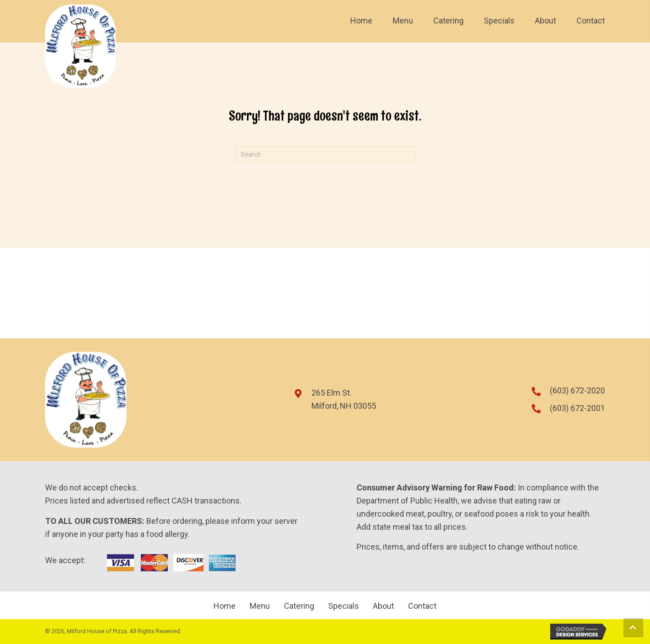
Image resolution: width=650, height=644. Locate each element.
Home (225, 606)
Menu (260, 606)
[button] (633, 628)
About (383, 606)
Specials (344, 606)
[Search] (325, 154)
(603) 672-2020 (577, 390)
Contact (422, 606)
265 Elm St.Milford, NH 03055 (344, 399)
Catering (299, 606)
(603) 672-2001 (577, 408)
